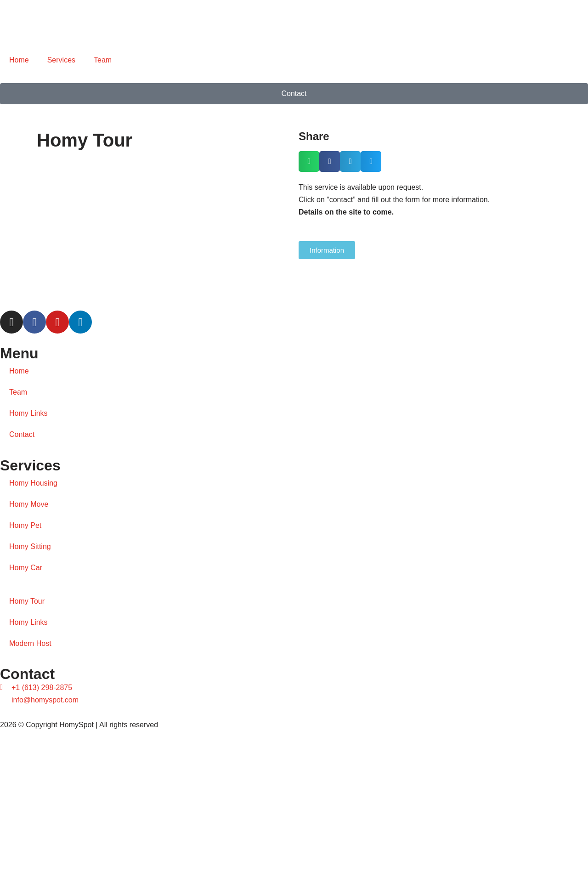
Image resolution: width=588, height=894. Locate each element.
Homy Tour (27, 601)
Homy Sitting (30, 546)
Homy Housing (33, 483)
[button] (309, 161)
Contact (22, 434)
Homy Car (26, 568)
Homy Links (28, 413)
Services (61, 60)
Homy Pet (25, 525)
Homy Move (29, 504)
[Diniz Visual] (294, 813)
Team (103, 60)
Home (19, 60)
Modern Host (30, 643)
